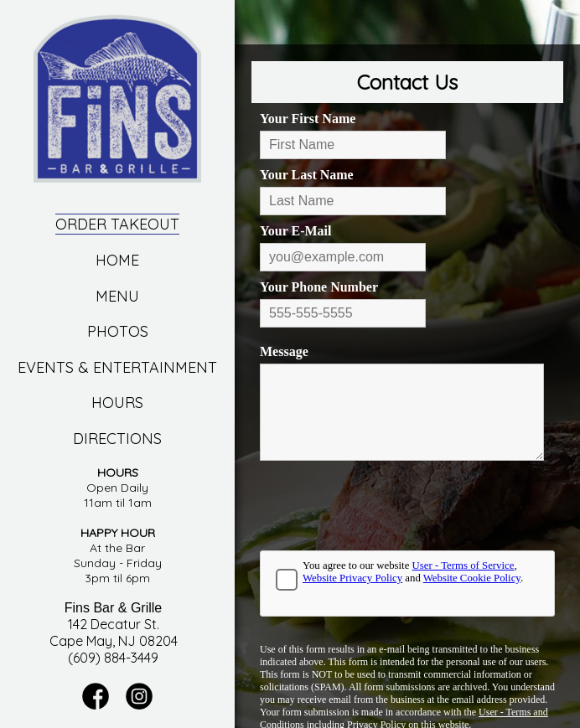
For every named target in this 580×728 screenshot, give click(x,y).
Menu (117, 296)
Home (117, 260)
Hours (117, 403)
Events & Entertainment (117, 367)
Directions (117, 439)
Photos (118, 331)
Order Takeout (117, 224)
